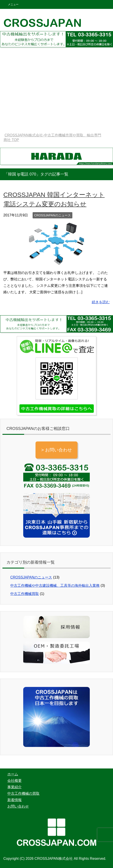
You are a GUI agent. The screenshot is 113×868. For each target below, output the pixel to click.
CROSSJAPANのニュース (52, 215)
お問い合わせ (18, 806)
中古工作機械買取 (25, 594)
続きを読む (101, 302)
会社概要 (15, 781)
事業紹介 (15, 787)
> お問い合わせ (56, 450)
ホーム (13, 774)
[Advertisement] (56, 95)
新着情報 (15, 800)
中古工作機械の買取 (23, 793)
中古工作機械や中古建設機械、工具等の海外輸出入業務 (55, 586)
